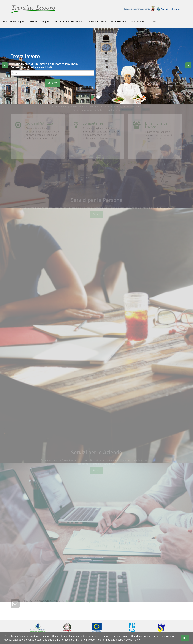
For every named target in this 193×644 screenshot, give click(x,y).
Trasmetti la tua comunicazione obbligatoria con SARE (53, 558)
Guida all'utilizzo (40, 158)
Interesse (119, 21)
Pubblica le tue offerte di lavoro (141, 516)
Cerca (52, 83)
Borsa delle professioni (68, 21)
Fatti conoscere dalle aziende (139, 297)
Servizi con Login (40, 21)
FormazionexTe (40, 337)
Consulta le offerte (42, 258)
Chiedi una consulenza (132, 556)
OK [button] (185, 638)
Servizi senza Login (13, 21)
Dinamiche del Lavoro (157, 160)
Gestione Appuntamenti (134, 376)
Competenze (93, 158)
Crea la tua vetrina (42, 516)
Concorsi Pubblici (96, 21)
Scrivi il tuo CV (38, 297)
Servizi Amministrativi (45, 376)
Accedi (154, 21)
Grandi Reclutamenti (44, 421)
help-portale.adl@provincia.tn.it (88, 608)
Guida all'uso (138, 21)
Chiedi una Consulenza (133, 337)
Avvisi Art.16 (126, 258)
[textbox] (52, 73)
